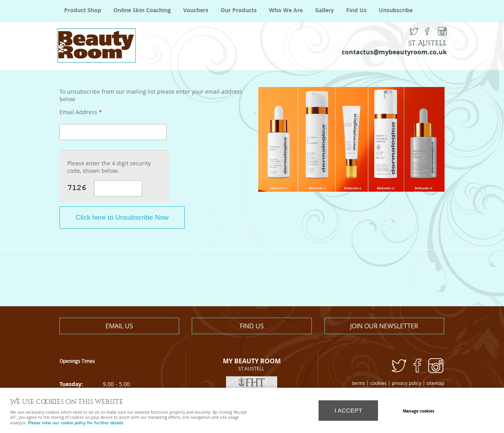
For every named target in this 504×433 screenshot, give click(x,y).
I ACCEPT (348, 410)
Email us (119, 326)
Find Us (356, 10)
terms (359, 383)
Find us (252, 326)
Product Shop (83, 10)
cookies (378, 383)
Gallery (324, 10)
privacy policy (407, 383)
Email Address (81, 112)
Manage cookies (419, 411)
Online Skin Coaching (142, 10)
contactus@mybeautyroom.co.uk (394, 52)
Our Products (239, 10)
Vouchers (196, 10)
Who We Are (286, 10)
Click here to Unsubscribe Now (122, 217)
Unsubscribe (396, 10)
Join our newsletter (384, 326)
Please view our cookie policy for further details (76, 423)
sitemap (435, 383)
